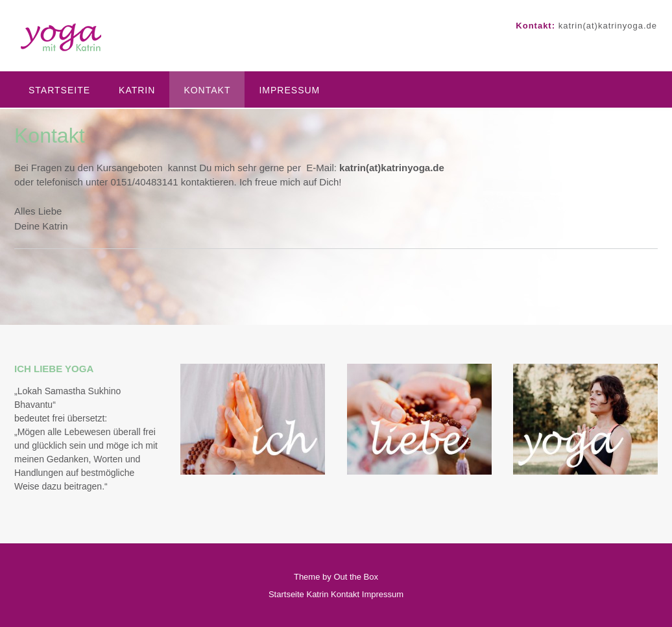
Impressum (289, 90)
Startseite (59, 90)
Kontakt (207, 90)
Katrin (137, 90)
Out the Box (356, 577)
